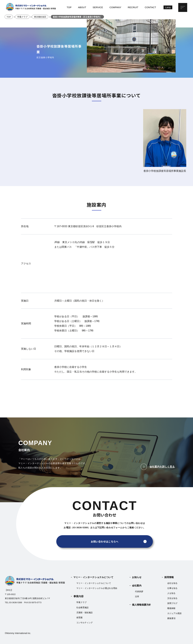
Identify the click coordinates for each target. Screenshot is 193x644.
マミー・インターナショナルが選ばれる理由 (97, 588)
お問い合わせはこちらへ (105, 541)
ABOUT (82, 7)
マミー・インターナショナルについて (93, 577)
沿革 (137, 597)
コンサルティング (85, 623)
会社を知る (172, 583)
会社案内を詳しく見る (158, 467)
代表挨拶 (139, 591)
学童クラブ (81, 602)
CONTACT (150, 7)
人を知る (171, 593)
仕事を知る (172, 588)
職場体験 (171, 608)
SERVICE (98, 7)
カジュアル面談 (174, 613)
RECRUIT (133, 7)
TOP (69, 7)
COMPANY (115, 7)
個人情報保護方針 (141, 605)
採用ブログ (172, 603)
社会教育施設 (82, 607)
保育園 (79, 618)
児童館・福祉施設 (85, 613)
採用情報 (169, 577)
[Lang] (168, 7)
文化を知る (172, 598)
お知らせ (137, 577)
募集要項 (171, 618)
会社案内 (137, 586)
